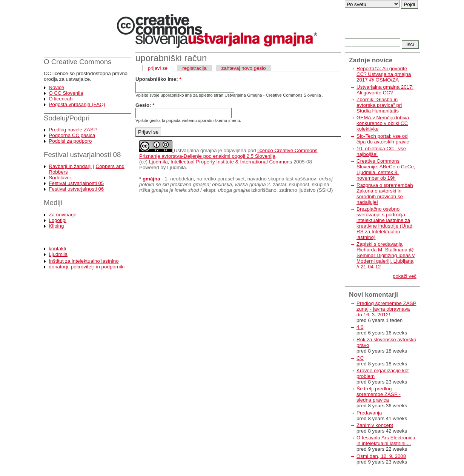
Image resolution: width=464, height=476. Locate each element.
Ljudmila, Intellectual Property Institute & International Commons (220, 162)
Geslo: (145, 105)
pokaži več (405, 276)
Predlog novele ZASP (73, 130)
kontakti (57, 249)
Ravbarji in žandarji (70, 166)
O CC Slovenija (66, 93)
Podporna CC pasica (72, 135)
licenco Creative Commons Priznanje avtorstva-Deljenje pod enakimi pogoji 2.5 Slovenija (228, 153)
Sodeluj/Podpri (67, 118)
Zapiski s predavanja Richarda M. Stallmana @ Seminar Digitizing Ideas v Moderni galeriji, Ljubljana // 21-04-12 (386, 255)
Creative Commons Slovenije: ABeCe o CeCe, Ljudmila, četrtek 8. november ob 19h (386, 169)
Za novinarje (62, 215)
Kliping (56, 226)
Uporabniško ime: (158, 79)
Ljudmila (58, 254)
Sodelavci (60, 178)
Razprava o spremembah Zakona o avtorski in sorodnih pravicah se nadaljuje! (385, 194)
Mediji (53, 203)
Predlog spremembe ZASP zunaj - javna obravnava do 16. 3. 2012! (386, 309)
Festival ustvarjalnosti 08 (82, 155)
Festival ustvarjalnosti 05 (76, 183)
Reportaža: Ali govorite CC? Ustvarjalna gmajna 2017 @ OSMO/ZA (384, 74)
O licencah (61, 99)
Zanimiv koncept (375, 425)
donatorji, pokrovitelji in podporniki (87, 267)
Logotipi (58, 220)
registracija (194, 68)
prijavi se (158, 68)
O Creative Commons (78, 62)
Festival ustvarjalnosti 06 (76, 189)
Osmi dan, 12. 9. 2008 (381, 456)
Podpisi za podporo (70, 141)
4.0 (360, 327)
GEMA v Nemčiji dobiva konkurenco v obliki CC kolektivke (383, 123)
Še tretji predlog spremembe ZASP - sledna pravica (379, 394)
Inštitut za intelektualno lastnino (84, 261)
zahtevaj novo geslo (244, 68)
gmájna (151, 179)
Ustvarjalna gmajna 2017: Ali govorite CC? (385, 90)
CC (360, 358)
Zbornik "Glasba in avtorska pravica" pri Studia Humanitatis (379, 105)
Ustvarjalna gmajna (195, 150)
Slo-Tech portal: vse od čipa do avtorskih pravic (383, 139)
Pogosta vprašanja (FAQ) (77, 104)
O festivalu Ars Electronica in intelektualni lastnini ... (386, 441)
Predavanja (369, 413)
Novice (56, 87)
